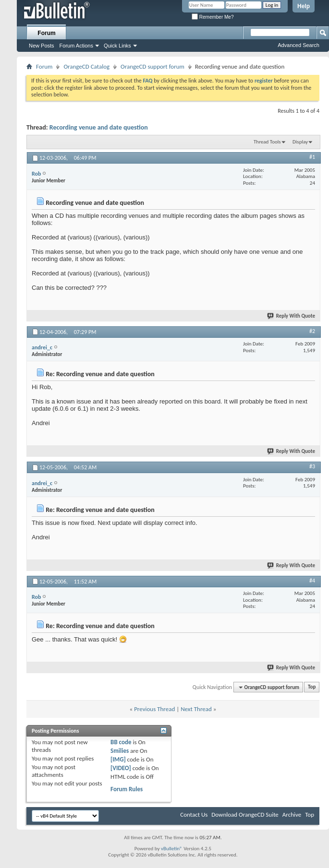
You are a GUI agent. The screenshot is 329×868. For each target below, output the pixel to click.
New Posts (42, 46)
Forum (46, 33)
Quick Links (117, 46)
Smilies (120, 751)
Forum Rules (127, 789)
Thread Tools (267, 142)
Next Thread (196, 709)
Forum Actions (76, 46)
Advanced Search (299, 45)
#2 (312, 331)
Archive (292, 814)
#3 (312, 466)
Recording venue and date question (99, 127)
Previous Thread (154, 709)
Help (304, 6)
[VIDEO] (121, 768)
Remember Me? (213, 17)
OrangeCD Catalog (86, 66)
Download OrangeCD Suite (245, 814)
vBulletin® (172, 849)
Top (312, 687)
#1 (312, 157)
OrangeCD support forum (152, 66)
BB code (121, 742)
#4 (312, 581)
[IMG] (118, 759)
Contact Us (194, 814)
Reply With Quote (292, 316)
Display (300, 142)
